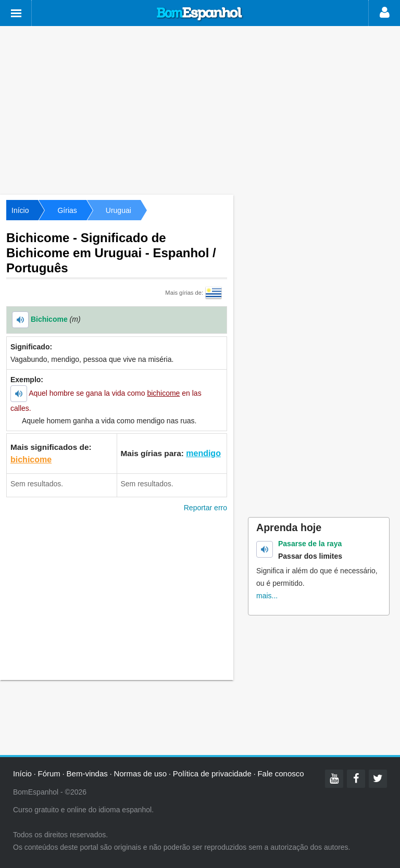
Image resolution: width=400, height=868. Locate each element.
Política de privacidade (212, 773)
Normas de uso (140, 773)
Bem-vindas (87, 773)
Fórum (49, 773)
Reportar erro (205, 508)
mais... (267, 596)
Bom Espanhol (200, 14)
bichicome (31, 460)
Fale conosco (280, 773)
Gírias (67, 210)
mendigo (203, 453)
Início (20, 210)
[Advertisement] (200, 109)
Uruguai (118, 210)
